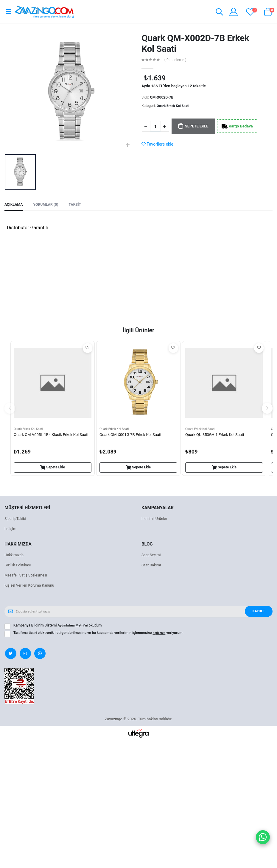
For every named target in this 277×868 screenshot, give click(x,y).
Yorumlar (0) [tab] (48, 205)
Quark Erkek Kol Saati (174, 106)
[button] (218, 13)
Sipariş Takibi (16, 519)
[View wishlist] (250, 12)
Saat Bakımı (152, 566)
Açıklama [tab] (14, 205)
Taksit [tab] (78, 205)
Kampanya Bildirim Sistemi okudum (59, 626)
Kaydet (258, 612)
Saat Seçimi (152, 556)
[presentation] (10, 409)
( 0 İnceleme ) (176, 60)
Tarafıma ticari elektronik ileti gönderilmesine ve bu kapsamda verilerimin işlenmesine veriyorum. (99, 634)
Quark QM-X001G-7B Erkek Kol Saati (132, 436)
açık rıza (159, 634)
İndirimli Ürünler (155, 519)
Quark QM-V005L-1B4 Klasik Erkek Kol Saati (48, 439)
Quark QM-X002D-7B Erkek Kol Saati (195, 43)
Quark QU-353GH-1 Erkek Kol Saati (216, 436)
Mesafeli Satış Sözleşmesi (27, 576)
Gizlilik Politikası (18, 566)
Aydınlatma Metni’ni (73, 626)
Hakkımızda (15, 556)
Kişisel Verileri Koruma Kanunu (31, 586)
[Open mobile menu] (9, 12)
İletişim (11, 530)
